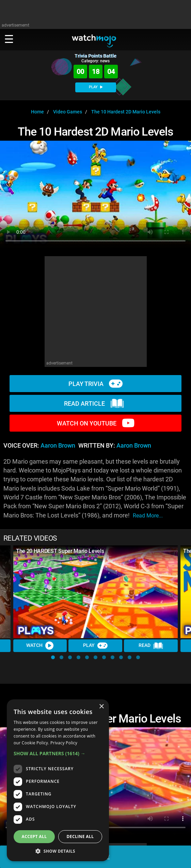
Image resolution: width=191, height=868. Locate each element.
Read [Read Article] (151, 646)
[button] (53, 657)
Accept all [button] (34, 836)
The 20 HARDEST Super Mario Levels (60, 551)
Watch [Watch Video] (40, 646)
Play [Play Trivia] (96, 646)
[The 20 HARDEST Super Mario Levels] (95, 592)
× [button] (101, 707)
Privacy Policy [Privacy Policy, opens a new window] (64, 743)
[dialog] (58, 780)
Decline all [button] (80, 836)
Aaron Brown (58, 446)
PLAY (96, 87)
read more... (148, 516)
